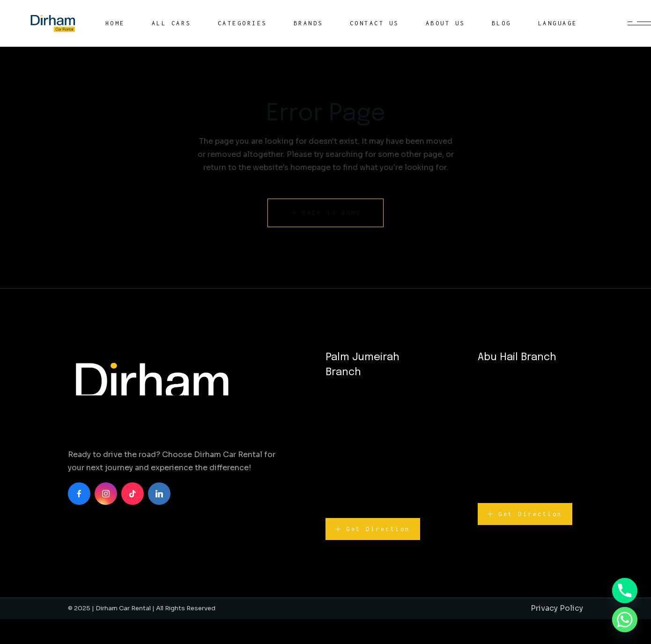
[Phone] (625, 591)
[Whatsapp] (625, 620)
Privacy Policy (557, 608)
